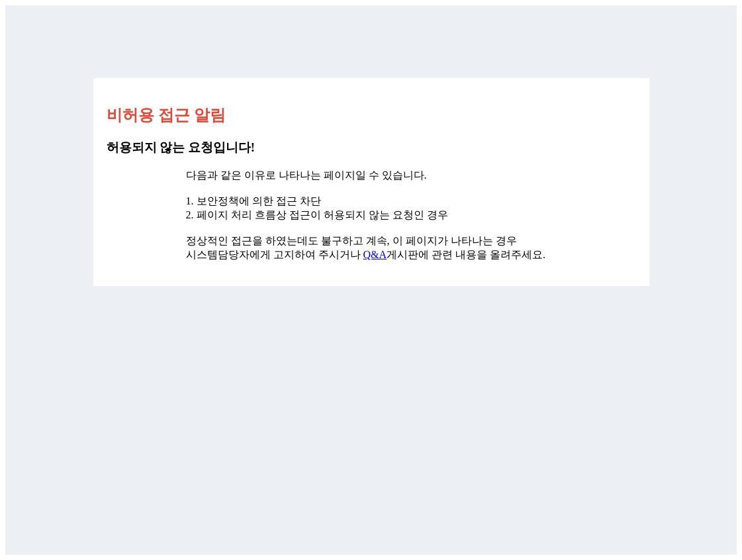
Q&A (375, 255)
